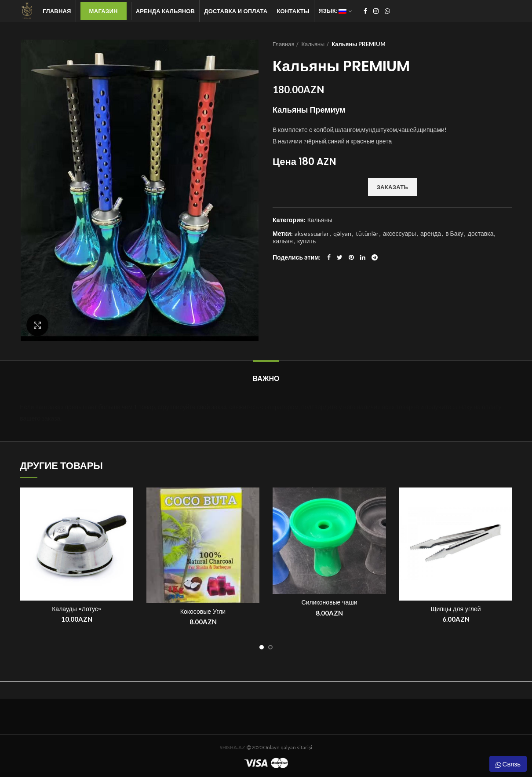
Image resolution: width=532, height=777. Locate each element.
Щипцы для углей (455, 609)
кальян (283, 241)
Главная (283, 44)
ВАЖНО (266, 379)
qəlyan (342, 234)
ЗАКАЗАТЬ (392, 187)
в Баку (454, 234)
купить (306, 241)
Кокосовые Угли (203, 612)
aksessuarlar (312, 234)
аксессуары (399, 234)
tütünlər (367, 234)
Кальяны (313, 44)
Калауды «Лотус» (77, 609)
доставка (481, 234)
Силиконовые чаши (330, 602)
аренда (431, 234)
